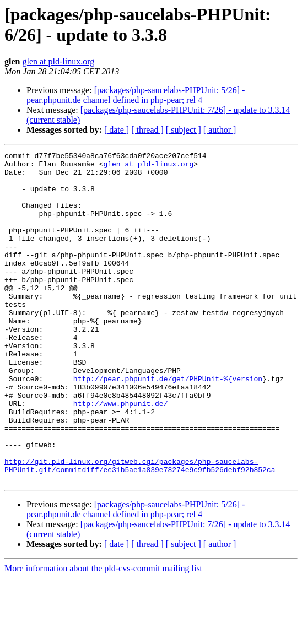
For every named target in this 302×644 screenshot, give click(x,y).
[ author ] (220, 130)
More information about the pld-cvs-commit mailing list (103, 634)
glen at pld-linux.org (58, 61)
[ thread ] (147, 130)
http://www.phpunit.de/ (121, 454)
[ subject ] (184, 130)
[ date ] (117, 130)
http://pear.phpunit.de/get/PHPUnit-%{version (168, 425)
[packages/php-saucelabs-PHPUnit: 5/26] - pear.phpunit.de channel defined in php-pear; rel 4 (136, 95)
